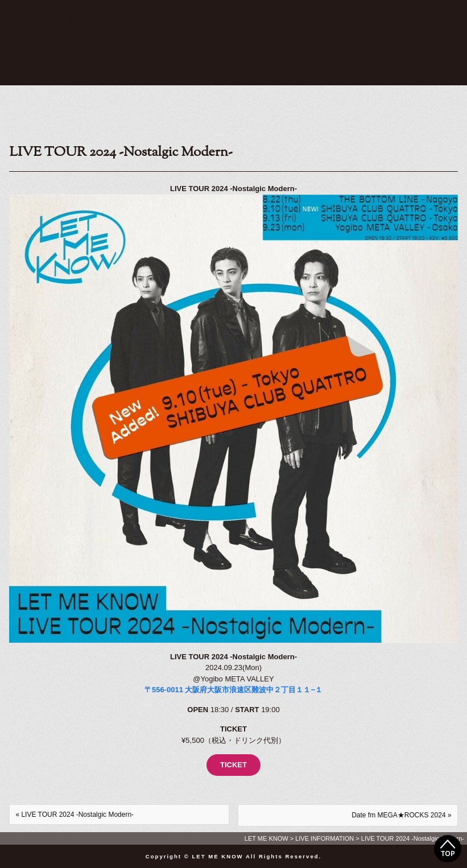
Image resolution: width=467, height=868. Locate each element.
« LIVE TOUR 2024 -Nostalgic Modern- (75, 815)
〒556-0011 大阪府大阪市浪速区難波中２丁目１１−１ (234, 690)
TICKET (234, 765)
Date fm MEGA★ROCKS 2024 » (401, 815)
